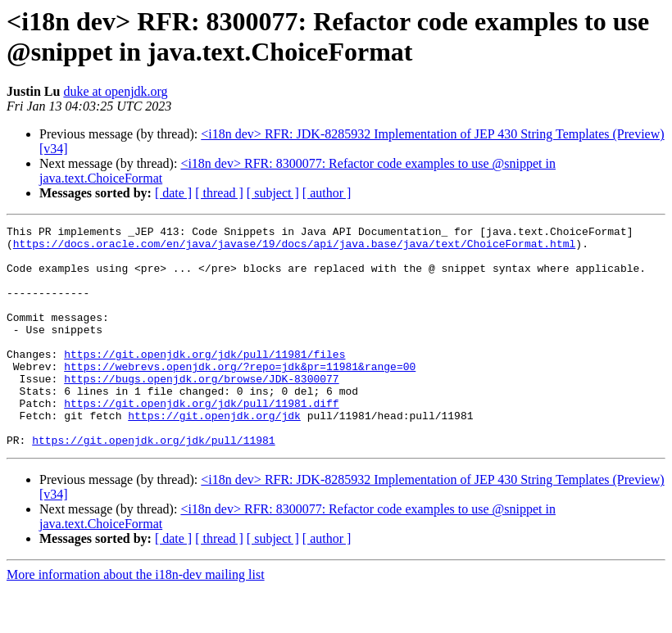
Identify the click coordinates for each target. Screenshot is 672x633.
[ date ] (173, 193)
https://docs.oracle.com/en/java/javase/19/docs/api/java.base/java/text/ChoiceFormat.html (294, 248)
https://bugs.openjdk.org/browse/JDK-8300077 (201, 410)
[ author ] (327, 193)
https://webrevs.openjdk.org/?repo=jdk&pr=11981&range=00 (240, 396)
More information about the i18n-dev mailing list (136, 619)
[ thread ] (219, 193)
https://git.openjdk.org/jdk (214, 454)
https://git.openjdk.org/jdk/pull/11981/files (204, 381)
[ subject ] (273, 193)
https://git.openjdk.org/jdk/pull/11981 (153, 484)
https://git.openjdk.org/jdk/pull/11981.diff (201, 440)
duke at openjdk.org (115, 91)
